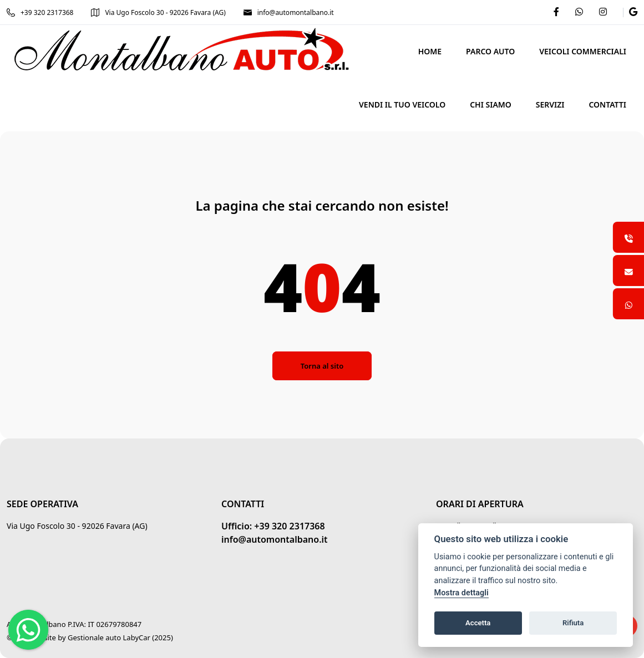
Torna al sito (322, 366)
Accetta (478, 623)
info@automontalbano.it (289, 12)
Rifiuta (573, 623)
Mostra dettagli (462, 593)
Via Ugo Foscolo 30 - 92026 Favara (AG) (158, 12)
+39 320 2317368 (40, 12)
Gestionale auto (94, 637)
